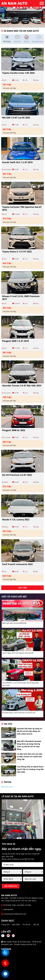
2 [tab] (24, 24)
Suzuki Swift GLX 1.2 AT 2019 (17, 162)
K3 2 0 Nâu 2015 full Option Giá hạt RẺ (18, 653)
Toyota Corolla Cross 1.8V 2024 (18, 73)
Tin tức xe (26, 924)
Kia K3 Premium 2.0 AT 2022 (17, 475)
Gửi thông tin (11, 886)
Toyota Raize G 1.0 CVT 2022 (17, 252)
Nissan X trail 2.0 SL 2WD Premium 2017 (21, 298)
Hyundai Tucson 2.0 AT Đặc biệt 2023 (22, 386)
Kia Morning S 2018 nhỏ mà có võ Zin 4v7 (19, 713)
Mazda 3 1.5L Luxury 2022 (16, 519)
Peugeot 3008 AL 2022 (14, 430)
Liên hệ (36, 924)
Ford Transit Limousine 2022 (17, 564)
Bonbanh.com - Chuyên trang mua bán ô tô (19, 944)
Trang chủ (5, 924)
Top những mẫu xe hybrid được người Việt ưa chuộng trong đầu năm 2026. (30, 769)
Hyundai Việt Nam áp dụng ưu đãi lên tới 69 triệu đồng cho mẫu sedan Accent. (30, 731)
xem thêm (23, 588)
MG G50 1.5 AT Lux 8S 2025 (16, 118)
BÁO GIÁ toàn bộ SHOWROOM (14, 623)
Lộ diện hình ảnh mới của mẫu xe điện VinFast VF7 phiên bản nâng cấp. (30, 757)
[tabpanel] (22, 14)
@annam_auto (7, 787)
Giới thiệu (16, 924)
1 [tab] (21, 24)
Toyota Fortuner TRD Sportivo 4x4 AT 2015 (22, 208)
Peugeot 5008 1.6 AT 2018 (15, 341)
